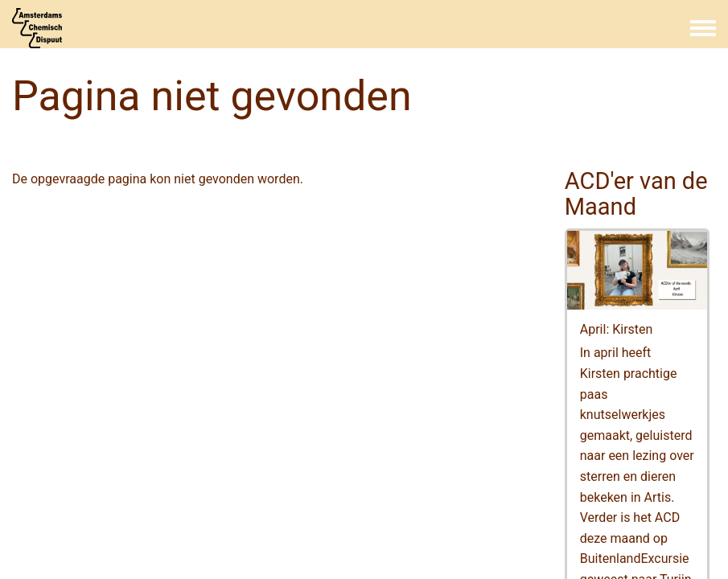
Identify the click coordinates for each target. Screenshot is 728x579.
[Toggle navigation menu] (703, 29)
